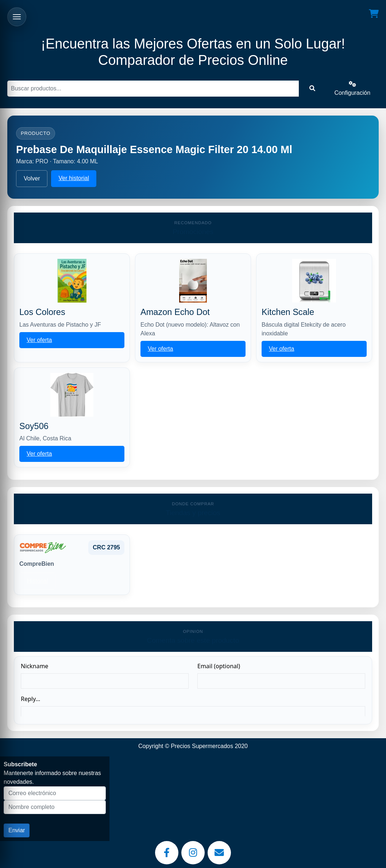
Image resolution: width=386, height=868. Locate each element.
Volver (32, 178)
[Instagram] (193, 853)
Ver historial (74, 178)
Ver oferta (39, 340)
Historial (38, 581)
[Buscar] (153, 89)
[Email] (219, 853)
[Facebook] (167, 853)
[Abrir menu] (17, 17)
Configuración (352, 88)
